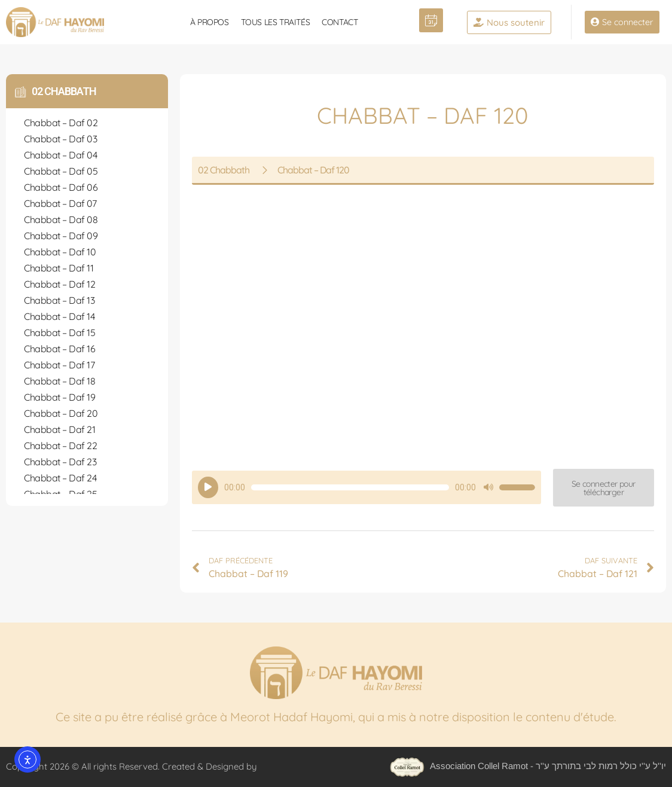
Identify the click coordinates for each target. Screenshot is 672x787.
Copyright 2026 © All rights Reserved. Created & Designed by (133, 766)
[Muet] (488, 487)
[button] (604, 488)
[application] (366, 487)
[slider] (350, 487)
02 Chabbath (64, 91)
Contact (340, 22)
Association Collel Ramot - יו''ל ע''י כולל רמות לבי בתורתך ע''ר (528, 766)
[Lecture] (208, 487)
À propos (210, 22)
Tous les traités (276, 22)
